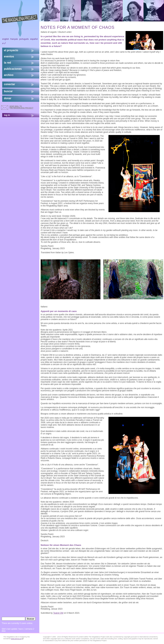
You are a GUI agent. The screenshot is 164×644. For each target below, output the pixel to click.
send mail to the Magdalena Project (21, 107)
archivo (9, 75)
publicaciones (13, 69)
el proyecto (11, 50)
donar (8, 98)
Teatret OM (58, 613)
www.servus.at (17, 639)
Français (14, 39)
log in (7, 115)
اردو (4, 43)
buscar (8, 91)
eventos (9, 56)
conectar (9, 84)
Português (24, 39)
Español (34, 39)
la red (8, 63)
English (6, 39)
